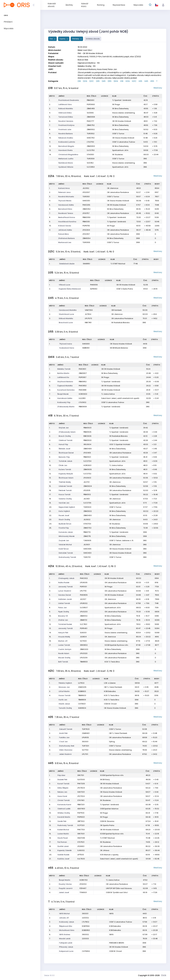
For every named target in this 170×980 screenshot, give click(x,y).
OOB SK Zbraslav (107, 821)
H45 (146, 81)
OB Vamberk (116, 310)
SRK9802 (84, 645)
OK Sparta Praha (107, 825)
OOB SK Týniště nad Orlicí (117, 892)
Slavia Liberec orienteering (124, 113)
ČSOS (164, 975)
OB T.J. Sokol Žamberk (113, 687)
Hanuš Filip (63, 444)
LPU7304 (81, 796)
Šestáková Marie (66, 163)
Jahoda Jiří (64, 918)
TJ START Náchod (118, 264)
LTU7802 (86, 922)
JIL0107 (83, 599)
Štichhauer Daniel (66, 453)
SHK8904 (82, 708)
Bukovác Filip (64, 457)
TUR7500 (86, 729)
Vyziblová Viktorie (66, 167)
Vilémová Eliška (65, 113)
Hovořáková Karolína (67, 222)
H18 (122, 81)
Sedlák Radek (63, 855)
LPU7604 (81, 788)
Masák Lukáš (65, 939)
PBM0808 (83, 407)
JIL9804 (83, 637)
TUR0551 (86, 197)
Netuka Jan (62, 792)
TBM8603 (82, 695)
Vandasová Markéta (68, 310)
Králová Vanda (65, 226)
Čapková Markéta (65, 386)
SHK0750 (91, 138)
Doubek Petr (62, 780)
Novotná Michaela (66, 197)
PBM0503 (87, 428)
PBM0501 (87, 457)
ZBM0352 (87, 209)
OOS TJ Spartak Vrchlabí (120, 444)
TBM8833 (84, 662)
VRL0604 (87, 444)
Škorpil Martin (65, 880)
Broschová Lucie (66, 323)
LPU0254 (86, 230)
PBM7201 (81, 805)
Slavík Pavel (63, 838)
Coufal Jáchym (65, 649)
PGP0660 (91, 104)
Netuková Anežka (66, 138)
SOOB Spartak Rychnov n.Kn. (116, 645)
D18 (79, 81)
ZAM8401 (86, 733)
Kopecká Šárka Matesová (70, 289)
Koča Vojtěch (64, 511)
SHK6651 (86, 344)
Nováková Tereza (66, 213)
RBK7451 (88, 323)
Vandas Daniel (65, 595)
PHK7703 (81, 830)
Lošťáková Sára (65, 104)
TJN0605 (87, 540)
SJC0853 (91, 167)
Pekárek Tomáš (65, 490)
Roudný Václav (65, 884)
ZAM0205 (82, 687)
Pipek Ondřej (64, 612)
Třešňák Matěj (65, 482)
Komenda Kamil (64, 805)
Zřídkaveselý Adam (67, 432)
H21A (128, 81)
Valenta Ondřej (65, 499)
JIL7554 (88, 314)
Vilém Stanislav (66, 750)
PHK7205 (81, 784)
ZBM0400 (88, 515)
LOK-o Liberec (110, 683)
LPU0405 (87, 453)
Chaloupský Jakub (66, 578)
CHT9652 (86, 951)
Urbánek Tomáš (65, 486)
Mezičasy (158, 88)
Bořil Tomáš (63, 662)
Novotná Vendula (66, 121)
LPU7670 (88, 318)
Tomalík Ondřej (65, 708)
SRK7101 (81, 775)
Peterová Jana (64, 192)
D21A (85, 81)
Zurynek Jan (64, 540)
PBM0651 (91, 100)
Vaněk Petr (62, 821)
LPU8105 (85, 737)
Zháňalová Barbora (66, 238)
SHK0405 (87, 549)
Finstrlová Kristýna (66, 125)
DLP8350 (94, 289)
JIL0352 (86, 188)
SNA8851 (86, 264)
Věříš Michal (64, 914)
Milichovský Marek (67, 536)
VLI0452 (90, 163)
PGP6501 (81, 817)
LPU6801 (81, 846)
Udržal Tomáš (64, 603)
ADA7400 (81, 809)
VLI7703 (85, 750)
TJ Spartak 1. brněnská (122, 100)
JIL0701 (87, 482)
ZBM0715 (87, 536)
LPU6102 (83, 884)
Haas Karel (62, 796)
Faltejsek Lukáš (66, 943)
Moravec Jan (64, 687)
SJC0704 (87, 461)
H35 (140, 81)
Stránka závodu (93, 39)
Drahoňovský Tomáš (67, 557)
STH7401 (81, 800)
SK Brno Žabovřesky (120, 109)
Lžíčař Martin (64, 691)
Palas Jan (62, 608)
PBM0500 (88, 440)
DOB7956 (86, 926)
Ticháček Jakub (65, 461)
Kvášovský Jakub (67, 922)
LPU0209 (84, 658)
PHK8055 (94, 285)
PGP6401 (84, 628)
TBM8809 (82, 700)
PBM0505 (87, 432)
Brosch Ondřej (65, 436)
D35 (98, 81)
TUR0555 (86, 242)
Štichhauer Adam (66, 478)
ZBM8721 (84, 620)
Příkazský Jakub (66, 947)
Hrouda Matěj (64, 637)
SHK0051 (86, 201)
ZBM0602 (88, 511)
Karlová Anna (64, 188)
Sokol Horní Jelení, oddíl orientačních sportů (120, 398)
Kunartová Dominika (66, 390)
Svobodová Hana (67, 348)
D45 (104, 81)
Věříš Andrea (65, 934)
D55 (110, 81)
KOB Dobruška (110, 691)
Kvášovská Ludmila (67, 142)
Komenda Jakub (66, 532)
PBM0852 (83, 382)
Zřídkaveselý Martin (66, 407)
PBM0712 (87, 532)
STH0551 (90, 155)
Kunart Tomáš (63, 784)
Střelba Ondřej (64, 813)
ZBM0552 (91, 129)
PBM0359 (86, 217)
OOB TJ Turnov (118, 134)
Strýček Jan (64, 428)
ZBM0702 (87, 528)
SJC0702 (87, 474)
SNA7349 (81, 838)
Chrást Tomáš (64, 800)
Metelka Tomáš (64, 369)
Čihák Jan (63, 465)
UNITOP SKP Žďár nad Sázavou (119, 888)
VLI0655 (90, 113)
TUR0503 (87, 507)
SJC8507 (84, 608)
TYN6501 (83, 892)
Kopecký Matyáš (66, 474)
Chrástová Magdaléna (68, 155)
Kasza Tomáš (65, 494)
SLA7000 (81, 780)
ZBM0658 (91, 117)
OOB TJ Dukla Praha (125, 289)
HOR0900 (83, 394)
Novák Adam (64, 653)
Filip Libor (61, 775)
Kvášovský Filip (64, 402)
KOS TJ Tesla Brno (112, 662)
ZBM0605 (88, 469)
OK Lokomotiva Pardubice (118, 192)
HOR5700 (84, 880)
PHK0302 (84, 578)
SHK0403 (87, 553)
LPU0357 (86, 234)
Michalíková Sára (67, 930)
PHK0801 (82, 369)
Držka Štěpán (63, 788)
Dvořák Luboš (63, 846)
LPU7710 (83, 591)
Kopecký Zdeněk (65, 850)
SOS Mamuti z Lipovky (109, 855)
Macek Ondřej (64, 658)
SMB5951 (86, 348)
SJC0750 (91, 150)
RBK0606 (87, 436)
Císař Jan (63, 742)
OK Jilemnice (113, 188)
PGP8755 (86, 226)
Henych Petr (63, 633)
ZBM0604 (88, 486)
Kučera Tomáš (65, 469)
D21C (92, 81)
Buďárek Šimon (65, 524)
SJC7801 (84, 624)
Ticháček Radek (65, 624)
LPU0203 (84, 612)
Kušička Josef (63, 859)
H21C (134, 81)
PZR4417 (83, 888)
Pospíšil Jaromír (66, 888)
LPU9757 (86, 213)
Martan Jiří (63, 641)
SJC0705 (87, 503)
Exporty (63, 39)
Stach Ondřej (64, 520)
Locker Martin (63, 834)
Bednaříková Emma (67, 217)
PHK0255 (86, 205)
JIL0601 (87, 545)
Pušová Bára (63, 234)
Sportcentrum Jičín (120, 150)
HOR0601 (87, 465)
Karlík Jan (63, 700)
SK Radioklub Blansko (120, 323)
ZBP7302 (81, 821)
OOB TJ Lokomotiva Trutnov (124, 142)
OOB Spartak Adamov (109, 809)
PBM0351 (86, 222)
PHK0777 (90, 121)
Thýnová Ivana (66, 344)
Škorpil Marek (63, 394)
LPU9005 (84, 583)
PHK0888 (83, 390)
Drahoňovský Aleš (67, 746)
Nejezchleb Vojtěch (67, 507)
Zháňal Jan (63, 620)
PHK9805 (84, 595)
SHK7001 (81, 792)
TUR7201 (85, 746)
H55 (152, 81)
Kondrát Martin (64, 817)
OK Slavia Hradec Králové (123, 138)
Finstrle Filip (64, 528)
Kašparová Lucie (66, 951)
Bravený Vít (63, 616)
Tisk (51, 39)
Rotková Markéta (66, 109)
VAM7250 (89, 310)
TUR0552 (91, 134)
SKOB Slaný (105, 780)
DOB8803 (82, 691)
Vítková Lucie (64, 285)
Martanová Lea (65, 242)
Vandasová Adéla (66, 205)
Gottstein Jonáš (65, 599)
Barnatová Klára (65, 209)
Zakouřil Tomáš (66, 729)
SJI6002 (81, 850)
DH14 (116, 81)
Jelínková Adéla (65, 230)
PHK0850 (83, 386)
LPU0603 (87, 478)
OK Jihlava (105, 850)
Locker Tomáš (64, 645)
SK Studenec (118, 155)
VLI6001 (83, 633)
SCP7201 (81, 825)
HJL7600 (81, 859)
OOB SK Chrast (110, 704)
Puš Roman (62, 842)
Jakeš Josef (64, 892)
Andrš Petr (63, 733)
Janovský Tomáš (65, 587)
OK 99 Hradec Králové (122, 121)
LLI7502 (81, 683)
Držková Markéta (66, 318)
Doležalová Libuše (67, 264)
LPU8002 (84, 603)
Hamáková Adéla (65, 398)
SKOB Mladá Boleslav (119, 348)
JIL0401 (87, 499)
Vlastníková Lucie (66, 314)
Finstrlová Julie (65, 129)
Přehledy (76, 39)
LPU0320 (84, 653)
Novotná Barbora (66, 134)
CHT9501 (82, 704)
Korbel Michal (63, 830)
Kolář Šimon (64, 549)
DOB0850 (86, 930)
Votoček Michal (65, 545)
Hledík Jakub (64, 704)
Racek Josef (64, 515)
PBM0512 (87, 494)
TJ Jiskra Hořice (108, 394)
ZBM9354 (86, 238)
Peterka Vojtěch (65, 683)
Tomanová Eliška (66, 117)
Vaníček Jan (64, 503)
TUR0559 (91, 159)
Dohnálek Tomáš (66, 553)
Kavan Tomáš (65, 695)
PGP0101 (83, 587)
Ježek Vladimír (65, 754)
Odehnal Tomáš (66, 440)
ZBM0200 (84, 649)
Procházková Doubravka (69, 100)
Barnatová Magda (66, 146)
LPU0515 (87, 490)
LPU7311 (85, 754)
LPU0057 (86, 192)
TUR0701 (87, 557)
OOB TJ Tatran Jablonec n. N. (121, 540)
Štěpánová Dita (66, 926)
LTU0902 (82, 402)
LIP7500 (81, 855)
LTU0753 (90, 142)
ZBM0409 (88, 449)
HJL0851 (82, 398)
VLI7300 (83, 641)
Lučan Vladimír (65, 591)
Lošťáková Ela (63, 377)
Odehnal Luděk (64, 809)
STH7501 (81, 842)
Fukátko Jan (64, 737)
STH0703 (87, 524)
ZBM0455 (91, 109)
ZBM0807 (83, 373)
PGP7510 (81, 813)
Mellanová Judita (66, 159)
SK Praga (116, 104)
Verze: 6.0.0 (49, 975)
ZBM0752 (91, 125)
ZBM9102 (84, 616)
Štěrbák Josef (64, 449)
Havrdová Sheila (65, 150)
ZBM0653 (91, 146)
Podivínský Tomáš (65, 825)
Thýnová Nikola (65, 201)
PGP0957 (82, 377)
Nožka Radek (64, 583)
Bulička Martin (63, 373)
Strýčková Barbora (65, 382)
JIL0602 (87, 520)
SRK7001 (81, 834)
